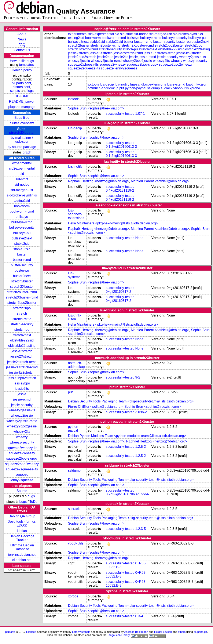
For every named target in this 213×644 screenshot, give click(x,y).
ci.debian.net (22, 560)
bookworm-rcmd (22, 211)
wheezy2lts (22, 432)
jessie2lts (22, 389)
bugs (31, 496)
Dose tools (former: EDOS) (22, 523)
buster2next (22, 276)
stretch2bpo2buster (22, 303)
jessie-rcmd (22, 399)
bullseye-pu (22, 233)
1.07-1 (140, 114)
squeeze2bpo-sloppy (22, 458)
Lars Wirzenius (81, 632)
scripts (15, 91)
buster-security (22, 265)
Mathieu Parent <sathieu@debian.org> (160, 181)
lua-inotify (122, 84)
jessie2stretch (22, 351)
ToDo (33, 502)
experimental (22, 163)
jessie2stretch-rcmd (22, 362)
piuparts (10, 632)
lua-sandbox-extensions (148, 84)
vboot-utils (181, 88)
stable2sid (22, 244)
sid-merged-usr (22, 190)
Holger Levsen (163, 632)
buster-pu (22, 270)
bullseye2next (22, 238)
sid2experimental (22, 168)
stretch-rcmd (22, 319)
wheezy (22, 437)
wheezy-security (22, 442)
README (22, 96)
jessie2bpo (22, 383)
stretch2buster (22, 281)
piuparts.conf (21, 83)
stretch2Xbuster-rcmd (22, 297)
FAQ (22, 45)
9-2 (138, 377)
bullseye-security (22, 227)
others (182, 632)
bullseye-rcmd (22, 222)
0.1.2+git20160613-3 (121, 147)
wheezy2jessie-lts (22, 410)
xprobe (195, 88)
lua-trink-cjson (197, 84)
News (22, 39)
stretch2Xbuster (22, 133)
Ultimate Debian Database (22, 547)
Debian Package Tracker (22, 538)
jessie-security (22, 405)
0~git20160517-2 (119, 292)
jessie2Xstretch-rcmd (22, 367)
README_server (22, 102)
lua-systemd (176, 84)
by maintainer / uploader (22, 140)
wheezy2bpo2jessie (22, 426)
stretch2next (22, 335)
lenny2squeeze (22, 480)
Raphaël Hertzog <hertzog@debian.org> (98, 181)
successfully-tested (120, 114)
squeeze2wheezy (22, 453)
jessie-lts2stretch (22, 372)
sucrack (167, 88)
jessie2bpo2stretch (22, 378)
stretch (22, 313)
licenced (31, 632)
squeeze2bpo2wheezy (22, 464)
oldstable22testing (22, 346)
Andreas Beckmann (136, 632)
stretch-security (22, 324)
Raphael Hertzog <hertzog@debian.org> (98, 558)
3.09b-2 (141, 412)
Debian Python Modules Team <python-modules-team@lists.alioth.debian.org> (127, 436)
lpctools (93, 84)
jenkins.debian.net (22, 555)
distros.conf (21, 87)
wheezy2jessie (22, 415)
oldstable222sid (22, 340)
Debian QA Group (22, 516)
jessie (22, 394)
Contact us (22, 50)
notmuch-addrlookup (103, 88)
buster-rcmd (22, 260)
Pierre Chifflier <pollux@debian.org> (95, 407)
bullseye (22, 217)
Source (22, 491)
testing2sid (22, 201)
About (22, 34)
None (139, 238)
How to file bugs (22, 61)
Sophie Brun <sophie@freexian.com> (96, 108)
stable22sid (22, 249)
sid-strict (22, 179)
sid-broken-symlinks (22, 195)
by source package (22, 147)
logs (31, 91)
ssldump (154, 88)
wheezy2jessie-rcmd (22, 421)
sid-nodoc (22, 184)
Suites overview (22, 123)
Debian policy (22, 70)
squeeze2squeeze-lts (22, 469)
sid (22, 174)
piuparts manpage (22, 107)
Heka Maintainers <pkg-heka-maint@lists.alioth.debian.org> (113, 223)
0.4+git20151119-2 (120, 190)
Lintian (22, 531)
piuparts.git (200, 632)
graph (27, 152)
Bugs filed (22, 118)
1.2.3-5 (141, 529)
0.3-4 (139, 616)
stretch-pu (22, 330)
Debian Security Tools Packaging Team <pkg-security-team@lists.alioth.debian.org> (131, 401)
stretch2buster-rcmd (22, 292)
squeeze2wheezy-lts (22, 448)
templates (26, 65)
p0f (122, 88)
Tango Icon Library (118, 635)
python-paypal (136, 88)
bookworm (22, 206)
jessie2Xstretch (22, 356)
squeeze (22, 475)
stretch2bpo (22, 308)
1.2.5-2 (141, 447)
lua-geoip (107, 84)
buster (22, 254)
